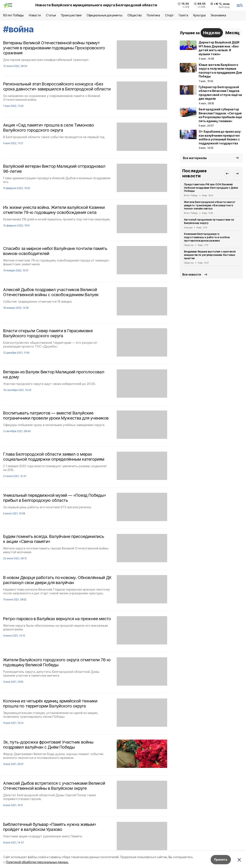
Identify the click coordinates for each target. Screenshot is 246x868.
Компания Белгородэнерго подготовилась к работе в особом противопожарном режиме (207, 237)
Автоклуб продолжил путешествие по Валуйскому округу (209, 221)
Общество (135, 15)
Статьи (51, 15)
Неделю (212, 33)
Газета (183, 15)
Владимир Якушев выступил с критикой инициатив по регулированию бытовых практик (210, 255)
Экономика (218, 15)
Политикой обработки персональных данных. (37, 862)
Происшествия (71, 15)
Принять (221, 860)
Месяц (232, 33)
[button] (227, 173)
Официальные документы (104, 15)
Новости (35, 15)
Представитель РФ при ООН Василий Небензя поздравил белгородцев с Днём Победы (211, 188)
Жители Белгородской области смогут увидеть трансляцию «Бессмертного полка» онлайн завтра (210, 205)
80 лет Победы (13, 15)
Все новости (192, 274)
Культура (199, 15)
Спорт (169, 15)
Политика (153, 15)
